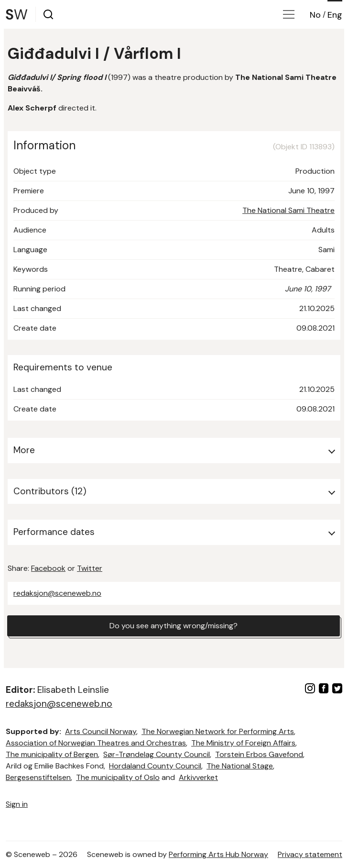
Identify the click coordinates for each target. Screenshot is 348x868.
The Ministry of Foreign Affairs (243, 743)
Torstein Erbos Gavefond (259, 754)
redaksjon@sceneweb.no (57, 593)
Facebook (48, 568)
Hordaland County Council (155, 766)
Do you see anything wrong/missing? (174, 626)
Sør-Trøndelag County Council (157, 754)
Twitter (90, 568)
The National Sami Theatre (288, 210)
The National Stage (240, 766)
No (315, 15)
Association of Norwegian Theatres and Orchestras (96, 743)
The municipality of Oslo (118, 777)
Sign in (17, 804)
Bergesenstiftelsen (38, 777)
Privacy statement (310, 854)
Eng (335, 15)
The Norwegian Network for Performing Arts (218, 731)
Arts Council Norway (101, 731)
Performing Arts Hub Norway (218, 854)
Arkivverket (198, 777)
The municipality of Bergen (52, 754)
